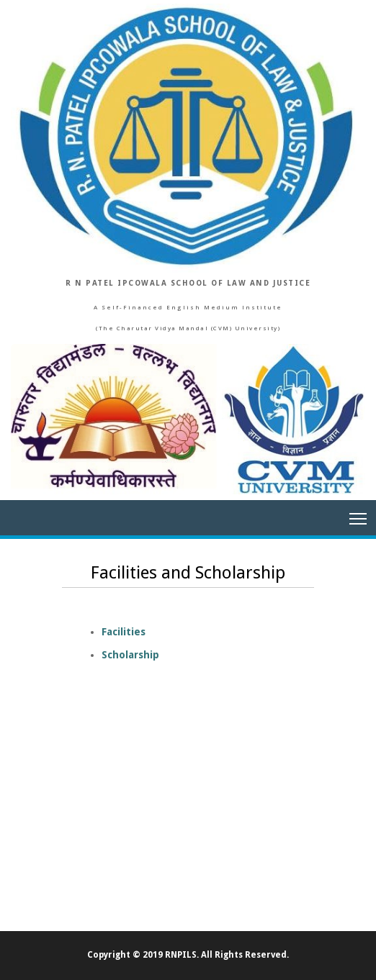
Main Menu (359, 514)
